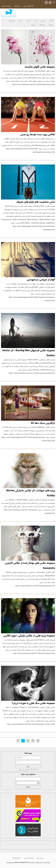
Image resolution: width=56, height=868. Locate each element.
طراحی (51, 21)
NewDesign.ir (17, 858)
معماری (43, 21)
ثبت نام (35, 770)
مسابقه (51, 25)
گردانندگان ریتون (28, 6)
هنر (36, 21)
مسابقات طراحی (6, 6)
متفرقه (33, 25)
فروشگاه (42, 25)
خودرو (20, 21)
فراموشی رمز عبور (24, 770)
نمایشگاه (17, 6)
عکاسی (28, 21)
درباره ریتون (40, 858)
